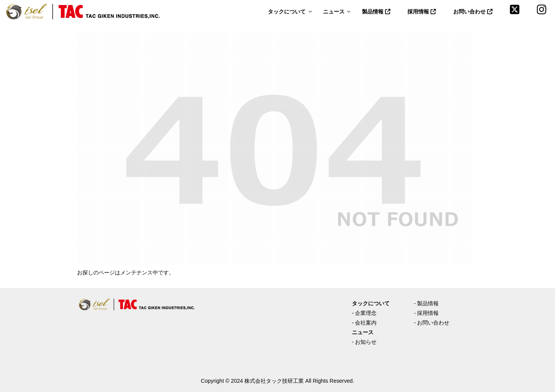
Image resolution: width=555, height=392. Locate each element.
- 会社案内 (364, 323)
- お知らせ (364, 342)
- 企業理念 (364, 313)
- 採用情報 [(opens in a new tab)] (426, 313)
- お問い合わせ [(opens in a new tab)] (432, 323)
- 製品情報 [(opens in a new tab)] (426, 303)
